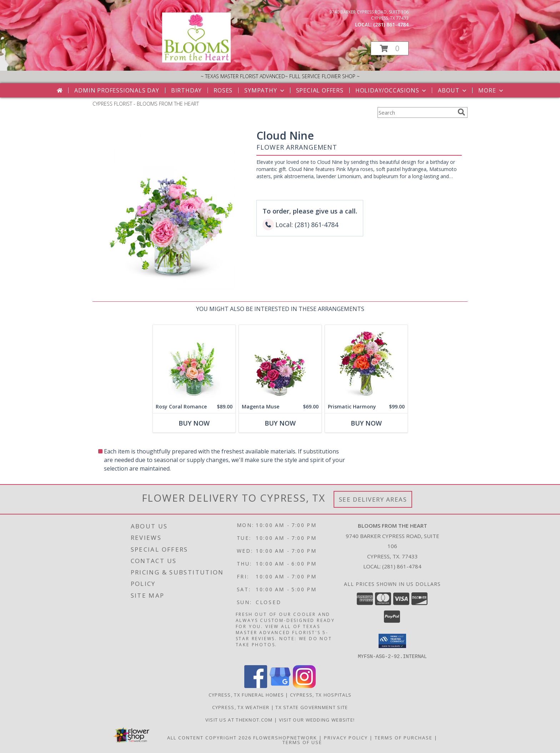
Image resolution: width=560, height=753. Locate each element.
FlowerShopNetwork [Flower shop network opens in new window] (285, 737)
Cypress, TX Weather (241, 707)
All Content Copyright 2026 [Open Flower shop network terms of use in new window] (209, 737)
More (491, 90)
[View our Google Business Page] (280, 686)
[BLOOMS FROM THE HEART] (196, 61)
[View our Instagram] (304, 686)
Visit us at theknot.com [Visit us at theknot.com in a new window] (240, 719)
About (453, 90)
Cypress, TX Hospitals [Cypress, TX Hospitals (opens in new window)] (321, 694)
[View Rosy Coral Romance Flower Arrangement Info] (194, 363)
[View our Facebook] (256, 686)
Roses (223, 90)
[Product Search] (416, 112)
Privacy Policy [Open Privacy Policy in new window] (346, 737)
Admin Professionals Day (117, 90)
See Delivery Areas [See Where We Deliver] (373, 499)
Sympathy (265, 90)
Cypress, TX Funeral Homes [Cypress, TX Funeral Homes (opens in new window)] (246, 694)
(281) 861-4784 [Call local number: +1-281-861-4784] (391, 24)
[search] (461, 112)
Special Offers (320, 90)
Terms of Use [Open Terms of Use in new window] (302, 742)
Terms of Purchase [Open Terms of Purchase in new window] (404, 737)
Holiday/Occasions (392, 90)
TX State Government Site (312, 707)
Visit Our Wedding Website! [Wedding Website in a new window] (317, 719)
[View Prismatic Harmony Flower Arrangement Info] (366, 363)
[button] (390, 48)
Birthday (186, 90)
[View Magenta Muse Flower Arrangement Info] (280, 363)
